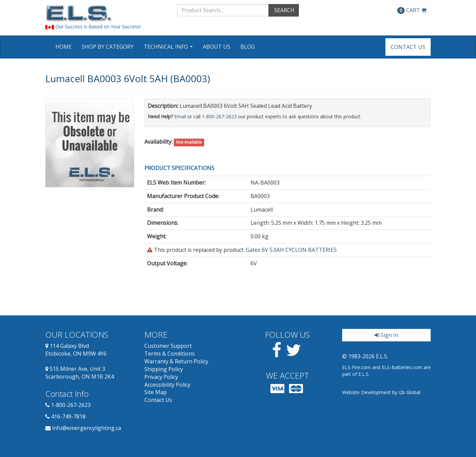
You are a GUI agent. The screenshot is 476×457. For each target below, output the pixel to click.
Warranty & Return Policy (176, 361)
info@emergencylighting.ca (87, 428)
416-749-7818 (68, 416)
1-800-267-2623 (219, 116)
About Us (217, 47)
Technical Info (169, 49)
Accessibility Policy (167, 385)
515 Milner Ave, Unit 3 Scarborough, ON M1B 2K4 (80, 373)
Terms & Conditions (170, 354)
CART (412, 10)
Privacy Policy (161, 377)
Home (64, 47)
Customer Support (168, 346)
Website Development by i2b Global (381, 392)
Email (180, 116)
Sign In (386, 335)
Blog (248, 47)
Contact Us (408, 47)
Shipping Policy (164, 369)
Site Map (156, 392)
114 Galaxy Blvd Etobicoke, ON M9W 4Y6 (76, 350)
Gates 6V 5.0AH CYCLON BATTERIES (291, 250)
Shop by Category (108, 47)
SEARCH (284, 10)
